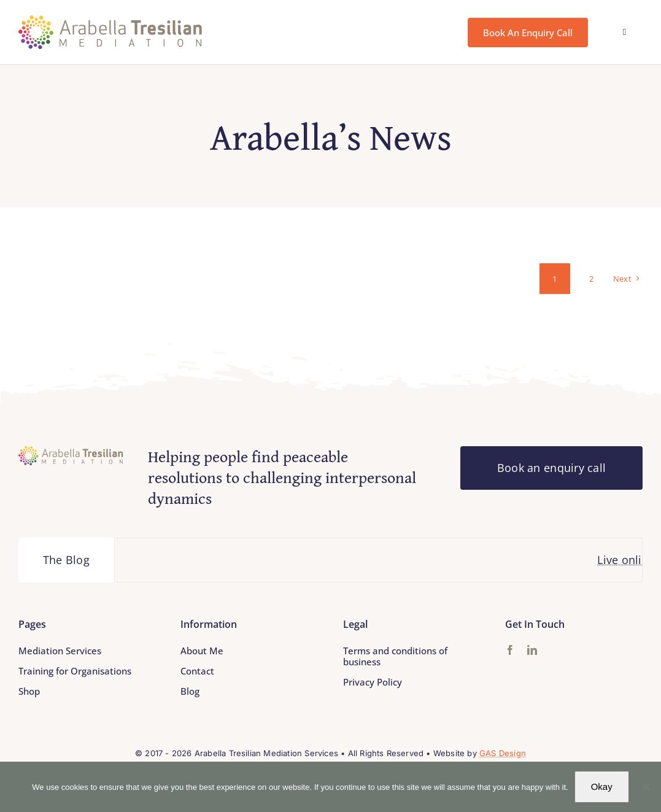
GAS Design (503, 753)
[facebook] (510, 650)
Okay (602, 787)
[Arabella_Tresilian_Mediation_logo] (110, 21)
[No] (646, 787)
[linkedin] (532, 650)
